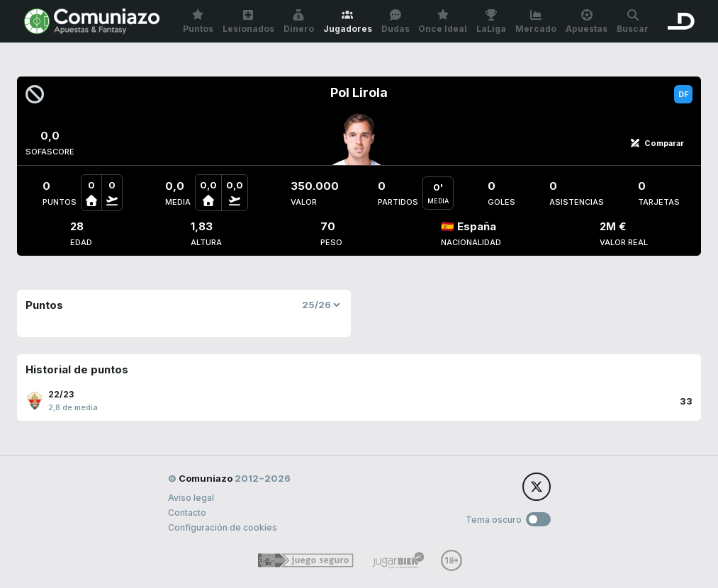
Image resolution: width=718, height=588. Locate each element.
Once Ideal (443, 22)
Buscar (633, 22)
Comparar (657, 143)
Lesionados (248, 22)
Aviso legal (191, 498)
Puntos (198, 22)
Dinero (299, 22)
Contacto (187, 513)
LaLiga (491, 22)
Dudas (396, 22)
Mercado (536, 22)
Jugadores (348, 22)
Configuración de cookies (223, 527)
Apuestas (587, 22)
